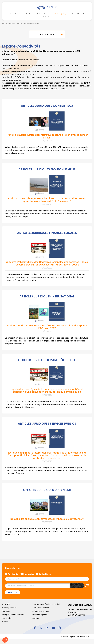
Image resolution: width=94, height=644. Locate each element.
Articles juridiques (62, 14)
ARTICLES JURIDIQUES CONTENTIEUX (47, 106)
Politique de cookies (41, 611)
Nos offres (48, 14)
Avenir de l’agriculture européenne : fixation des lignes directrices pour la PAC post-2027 (47, 327)
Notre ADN (8, 14)
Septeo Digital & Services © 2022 (77, 636)
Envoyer (13, 592)
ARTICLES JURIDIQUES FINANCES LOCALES (47, 233)
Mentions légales (40, 614)
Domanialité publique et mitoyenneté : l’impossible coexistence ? (47, 518)
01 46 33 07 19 (78, 615)
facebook (35, 627)
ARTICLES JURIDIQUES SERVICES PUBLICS (47, 423)
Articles (5, 621)
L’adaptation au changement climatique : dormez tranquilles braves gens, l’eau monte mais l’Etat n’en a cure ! (47, 200)
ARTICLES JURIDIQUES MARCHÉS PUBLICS (47, 360)
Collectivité (45, 573)
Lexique (36, 618)
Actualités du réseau (80, 14)
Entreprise (29, 573)
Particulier (13, 573)
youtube (53, 627)
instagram (59, 627)
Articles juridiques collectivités (28, 23)
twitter (41, 627)
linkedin (47, 627)
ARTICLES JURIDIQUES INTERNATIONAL (47, 296)
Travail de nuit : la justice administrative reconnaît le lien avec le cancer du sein (47, 136)
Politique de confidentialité (13, 614)
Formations (47, 17)
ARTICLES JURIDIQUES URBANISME (47, 489)
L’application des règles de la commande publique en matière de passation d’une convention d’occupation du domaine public (47, 390)
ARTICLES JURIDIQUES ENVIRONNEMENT (47, 169)
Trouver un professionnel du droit (28, 14)
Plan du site (7, 618)
